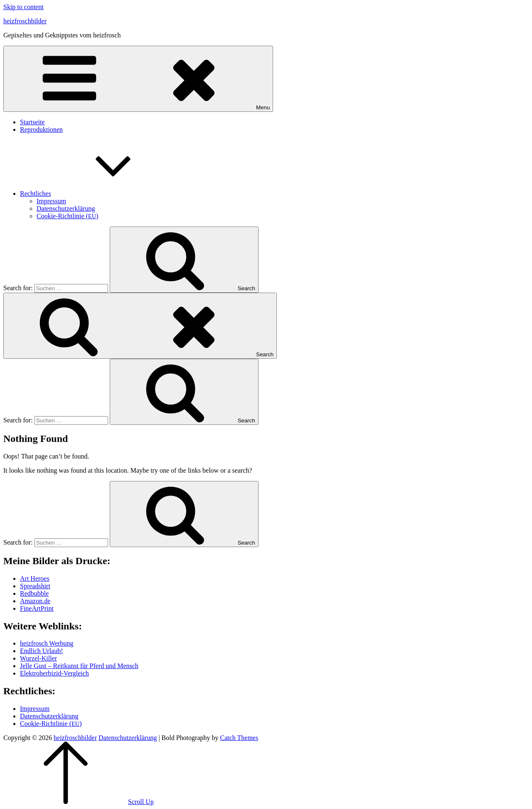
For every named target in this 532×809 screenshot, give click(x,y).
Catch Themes (239, 738)
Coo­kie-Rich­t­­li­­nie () (68, 216)
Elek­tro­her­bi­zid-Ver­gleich (54, 673)
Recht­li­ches (98, 194)
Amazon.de (35, 601)
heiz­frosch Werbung (47, 643)
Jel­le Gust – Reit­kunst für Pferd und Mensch (79, 666)
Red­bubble (34, 593)
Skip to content (23, 7)
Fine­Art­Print (37, 608)
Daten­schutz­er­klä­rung (66, 208)
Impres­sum (51, 201)
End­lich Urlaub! (42, 651)
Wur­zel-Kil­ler (38, 658)
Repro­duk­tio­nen (41, 129)
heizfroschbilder (25, 21)
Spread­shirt (35, 586)
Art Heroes (35, 578)
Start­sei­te (32, 122)
